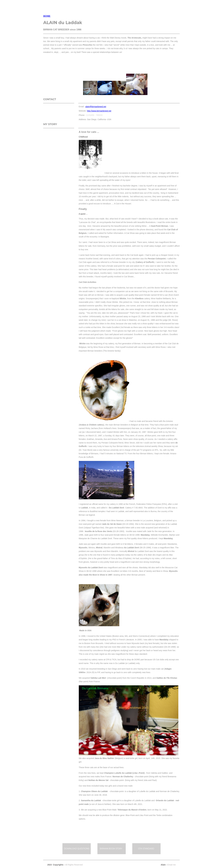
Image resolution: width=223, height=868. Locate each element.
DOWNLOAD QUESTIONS (77, 849)
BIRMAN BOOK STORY (111, 849)
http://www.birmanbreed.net (99, 111)
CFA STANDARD (146, 849)
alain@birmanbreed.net (96, 107)
